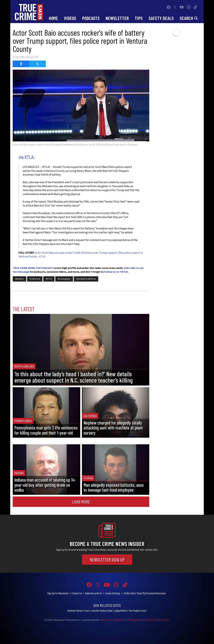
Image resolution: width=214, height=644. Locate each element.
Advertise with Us (93, 593)
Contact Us (77, 593)
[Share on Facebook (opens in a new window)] (21, 64)
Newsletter (117, 18)
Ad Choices (164, 620)
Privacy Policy (135, 620)
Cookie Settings (113, 593)
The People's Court (137, 610)
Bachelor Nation (75, 610)
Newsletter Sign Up (107, 559)
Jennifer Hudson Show (102, 610)
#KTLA (49, 279)
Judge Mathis (120, 610)
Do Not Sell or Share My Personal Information (145, 593)
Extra (87, 610)
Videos (70, 18)
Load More (81, 502)
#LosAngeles (64, 279)
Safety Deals (161, 18)
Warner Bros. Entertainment (113, 620)
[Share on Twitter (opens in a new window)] (37, 64)
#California (35, 279)
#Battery (19, 279)
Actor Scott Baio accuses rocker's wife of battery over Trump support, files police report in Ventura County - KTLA (81, 255)
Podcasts (91, 18)
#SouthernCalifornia (86, 279)
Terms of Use (150, 620)
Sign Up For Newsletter (58, 593)
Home (53, 18)
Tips (139, 18)
